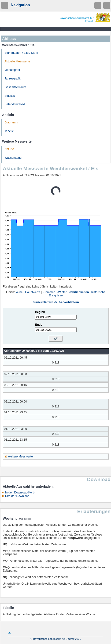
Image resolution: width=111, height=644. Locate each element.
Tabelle (9, 131)
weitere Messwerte (20, 457)
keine (19, 292)
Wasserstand (13, 158)
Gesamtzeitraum (15, 87)
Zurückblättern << (45, 302)
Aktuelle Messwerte (17, 61)
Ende (39, 325)
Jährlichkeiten (79, 292)
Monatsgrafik (13, 70)
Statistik (10, 96)
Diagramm (11, 122)
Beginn (40, 312)
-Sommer (49, 292)
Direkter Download (17, 496)
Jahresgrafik (13, 79)
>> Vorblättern (69, 302)
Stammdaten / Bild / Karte (21, 53)
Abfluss (9, 149)
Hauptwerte (33, 292)
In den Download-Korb (20, 493)
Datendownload (15, 104)
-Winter (62, 292)
